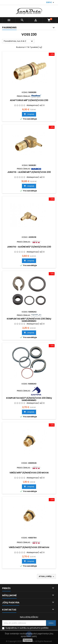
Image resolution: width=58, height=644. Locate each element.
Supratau (28, 640)
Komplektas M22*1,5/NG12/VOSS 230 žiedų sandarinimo (29, 399)
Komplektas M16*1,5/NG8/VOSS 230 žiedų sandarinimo (29, 320)
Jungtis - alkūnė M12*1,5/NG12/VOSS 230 (29, 247)
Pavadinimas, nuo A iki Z (19, 41)
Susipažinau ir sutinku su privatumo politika (27, 628)
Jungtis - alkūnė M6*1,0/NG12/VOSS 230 (29, 172)
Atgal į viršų (47, 576)
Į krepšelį (29, 114)
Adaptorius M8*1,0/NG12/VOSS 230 (29, 100)
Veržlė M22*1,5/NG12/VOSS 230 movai (29, 547)
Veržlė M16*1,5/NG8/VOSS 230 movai (29, 473)
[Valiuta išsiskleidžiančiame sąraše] (50, 2)
